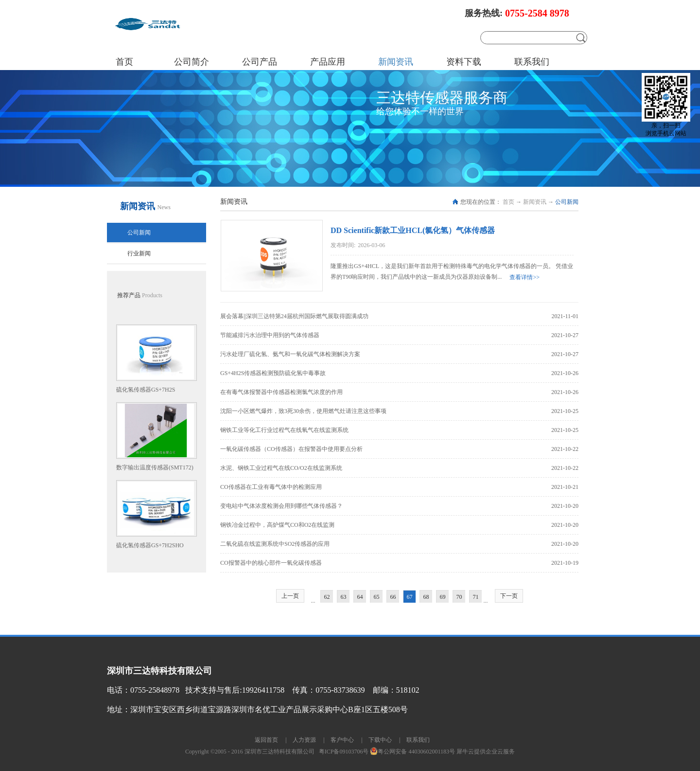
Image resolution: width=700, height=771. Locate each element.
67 (410, 597)
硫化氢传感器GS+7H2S (146, 390)
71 (476, 597)
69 (443, 597)
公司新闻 (567, 202)
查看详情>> (525, 277)
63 (344, 597)
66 (393, 597)
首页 (124, 62)
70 (459, 597)
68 (426, 597)
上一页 (290, 596)
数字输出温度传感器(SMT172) (155, 467)
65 (377, 597)
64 (360, 597)
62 (327, 597)
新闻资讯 (535, 202)
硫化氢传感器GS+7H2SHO (150, 545)
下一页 (509, 596)
